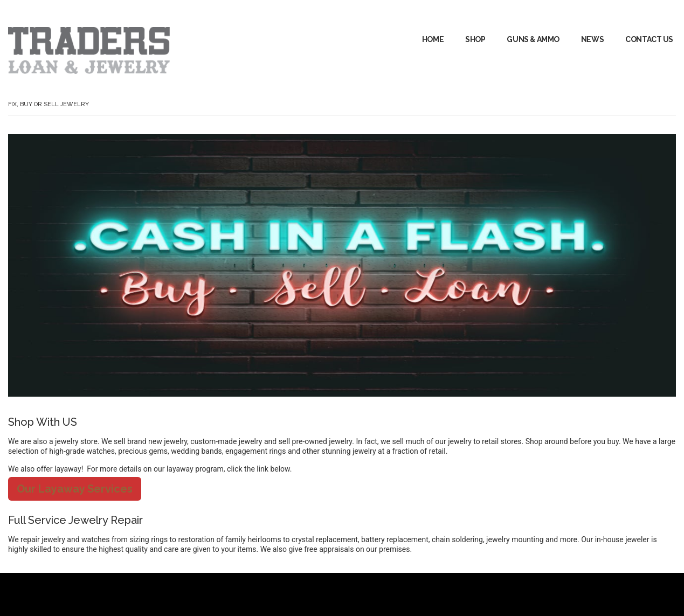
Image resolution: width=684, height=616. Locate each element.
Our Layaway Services (75, 489)
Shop (475, 39)
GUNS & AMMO (533, 39)
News (592, 39)
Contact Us (649, 39)
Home (433, 39)
